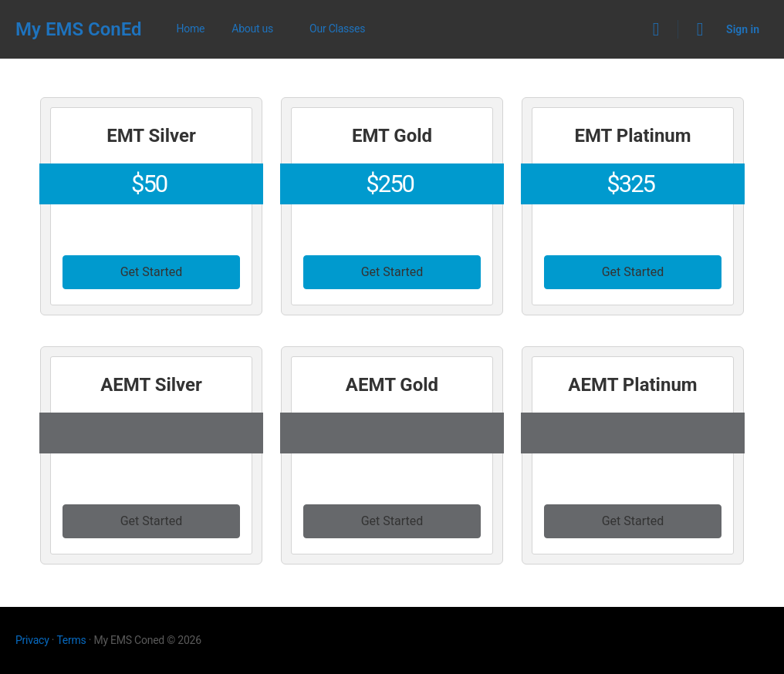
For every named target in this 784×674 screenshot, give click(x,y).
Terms (71, 640)
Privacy (32, 640)
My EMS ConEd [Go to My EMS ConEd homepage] (79, 29)
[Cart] (701, 29)
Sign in (743, 29)
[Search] (656, 29)
